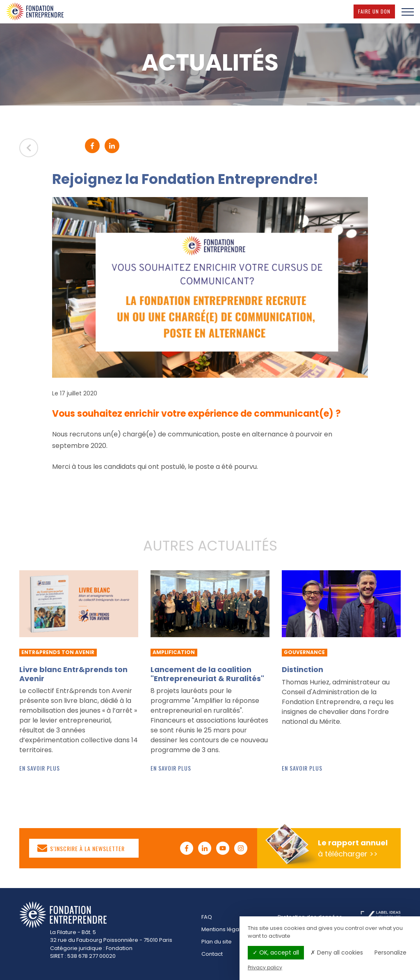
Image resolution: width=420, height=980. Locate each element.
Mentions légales (224, 929)
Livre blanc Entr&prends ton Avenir (73, 674)
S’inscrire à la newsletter (81, 848)
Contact (212, 954)
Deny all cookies (337, 952)
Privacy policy (265, 967)
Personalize (390, 952)
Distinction (302, 669)
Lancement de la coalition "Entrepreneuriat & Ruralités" (207, 674)
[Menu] (408, 11)
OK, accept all (276, 952)
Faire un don (377, 11)
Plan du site (217, 942)
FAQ (207, 917)
